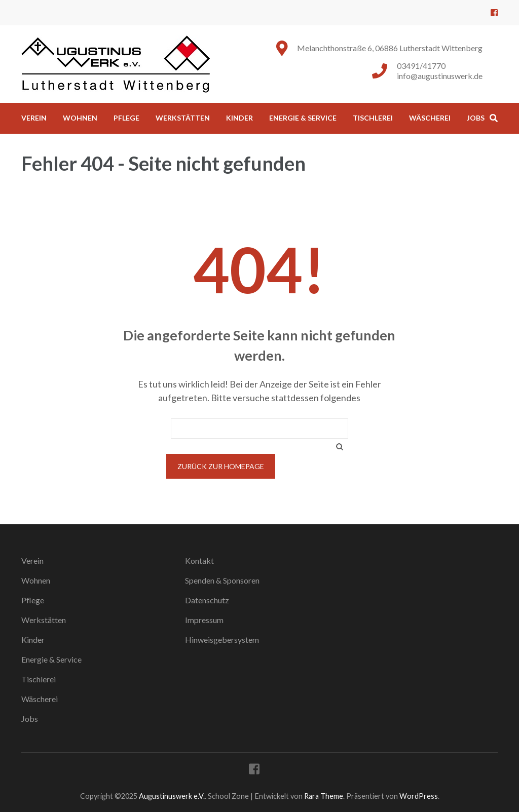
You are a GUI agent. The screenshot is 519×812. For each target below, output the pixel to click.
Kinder (239, 118)
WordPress (419, 796)
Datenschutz (207, 600)
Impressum (204, 620)
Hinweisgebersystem (222, 640)
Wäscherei (430, 118)
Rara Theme (324, 796)
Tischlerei (373, 118)
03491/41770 (421, 66)
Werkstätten (183, 118)
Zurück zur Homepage (221, 466)
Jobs (476, 118)
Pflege (126, 118)
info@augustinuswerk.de (440, 76)
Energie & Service (303, 118)
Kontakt (199, 560)
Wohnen (80, 118)
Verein (34, 118)
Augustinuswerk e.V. (172, 796)
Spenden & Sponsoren (222, 580)
